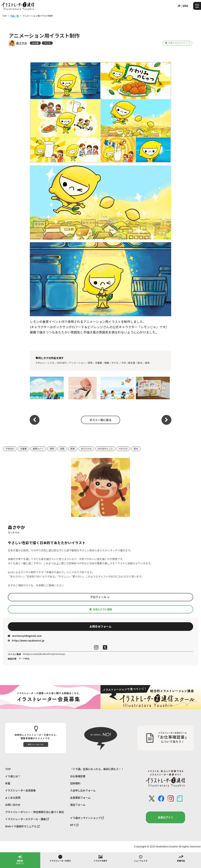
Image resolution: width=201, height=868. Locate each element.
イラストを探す (100, 858)
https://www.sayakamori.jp (26, 640)
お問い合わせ (13, 805)
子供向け (10, 449)
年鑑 (8, 783)
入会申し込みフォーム (83, 790)
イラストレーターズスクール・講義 (27, 819)
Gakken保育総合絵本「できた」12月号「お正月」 (117, 388)
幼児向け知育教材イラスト (153, 388)
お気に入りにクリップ (177, 43)
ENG (185, 6)
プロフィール (100, 597)
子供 (123, 363)
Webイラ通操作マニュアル (22, 826)
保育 (90, 363)
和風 (62, 449)
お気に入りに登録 (100, 609)
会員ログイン (165, 817)
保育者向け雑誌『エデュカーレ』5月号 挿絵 (82, 388)
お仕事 (35, 43)
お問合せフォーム (100, 626)
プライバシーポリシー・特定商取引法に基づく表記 (34, 812)
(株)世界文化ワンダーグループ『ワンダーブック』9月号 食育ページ (47, 388)
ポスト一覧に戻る (100, 420)
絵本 (140, 363)
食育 (147, 363)
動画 (107, 363)
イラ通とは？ (13, 776)
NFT (74, 825)
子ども (47, 43)
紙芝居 (132, 363)
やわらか (123, 449)
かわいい (40, 363)
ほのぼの (62, 363)
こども (51, 363)
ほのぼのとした (105, 449)
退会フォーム (78, 805)
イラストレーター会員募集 (20, 790)
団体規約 (75, 783)
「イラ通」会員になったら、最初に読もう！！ (97, 769)
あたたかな (86, 449)
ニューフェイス (141, 858)
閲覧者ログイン (20, 859)
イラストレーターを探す (60, 858)
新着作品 (181, 858)
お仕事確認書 (78, 776)
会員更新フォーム (80, 798)
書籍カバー (38, 449)
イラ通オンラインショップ (87, 818)
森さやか (22, 43)
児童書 (99, 363)
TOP (8, 769)
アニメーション (77, 363)
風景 (73, 449)
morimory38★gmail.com (25, 636)
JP (179, 6)
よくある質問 (13, 798)
